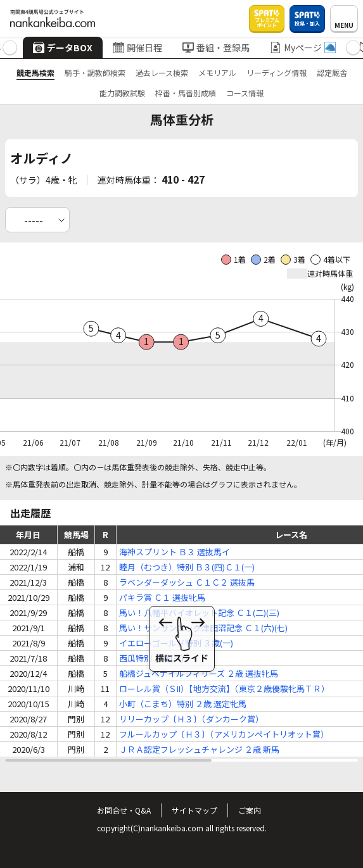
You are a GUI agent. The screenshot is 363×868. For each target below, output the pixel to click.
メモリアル (217, 72)
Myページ (303, 47)
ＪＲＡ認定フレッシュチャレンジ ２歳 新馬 (199, 749)
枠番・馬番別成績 (186, 93)
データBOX (63, 47)
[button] (10, 48)
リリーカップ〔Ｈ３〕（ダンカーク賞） (191, 719)
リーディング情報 (277, 72)
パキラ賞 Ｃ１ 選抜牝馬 (162, 597)
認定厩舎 (332, 72)
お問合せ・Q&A (124, 810)
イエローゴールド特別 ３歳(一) (176, 643)
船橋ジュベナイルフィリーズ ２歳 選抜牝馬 (199, 673)
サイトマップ (194, 810)
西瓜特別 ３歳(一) (151, 658)
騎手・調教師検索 (95, 72)
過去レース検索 (162, 72)
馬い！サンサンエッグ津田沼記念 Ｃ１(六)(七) (203, 628)
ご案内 (250, 810)
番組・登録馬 (216, 47)
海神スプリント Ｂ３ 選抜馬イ (175, 552)
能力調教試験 (122, 93)
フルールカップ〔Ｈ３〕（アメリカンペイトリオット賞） (224, 734)
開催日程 (137, 47)
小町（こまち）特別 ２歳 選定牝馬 (183, 704)
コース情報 (245, 93)
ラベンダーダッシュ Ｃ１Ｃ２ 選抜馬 (187, 582)
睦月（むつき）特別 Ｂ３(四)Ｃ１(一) (187, 567)
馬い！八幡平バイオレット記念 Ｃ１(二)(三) (199, 613)
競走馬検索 (35, 72)
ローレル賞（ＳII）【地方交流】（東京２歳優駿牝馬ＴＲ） (224, 689)
